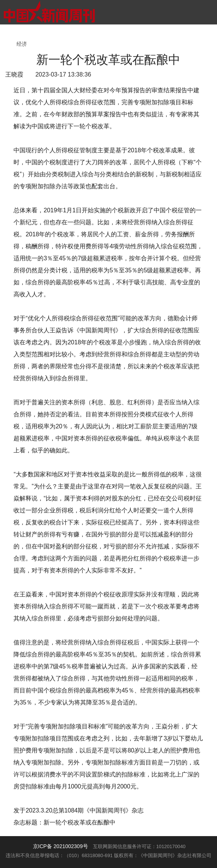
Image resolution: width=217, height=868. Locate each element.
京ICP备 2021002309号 (61, 846)
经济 (22, 44)
